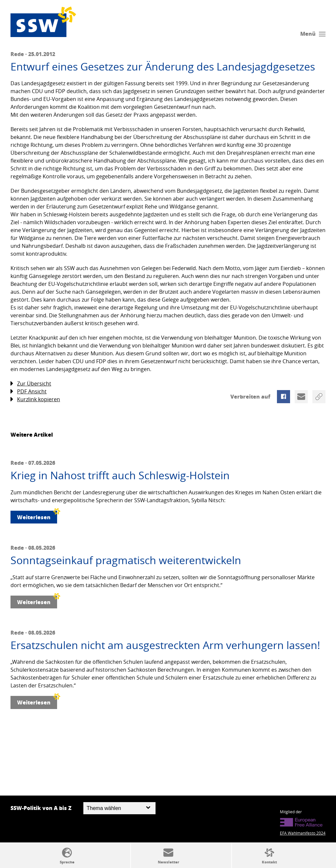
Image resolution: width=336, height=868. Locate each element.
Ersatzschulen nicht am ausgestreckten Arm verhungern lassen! (165, 645)
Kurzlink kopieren (35, 399)
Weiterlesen (37, 516)
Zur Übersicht (31, 384)
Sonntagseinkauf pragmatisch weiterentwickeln (126, 560)
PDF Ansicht (29, 392)
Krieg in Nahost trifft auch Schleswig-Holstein (120, 475)
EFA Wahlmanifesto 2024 (303, 833)
